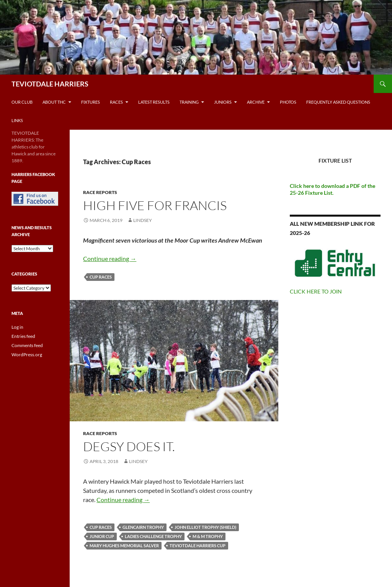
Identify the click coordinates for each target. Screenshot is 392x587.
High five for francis (155, 205)
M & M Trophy (208, 536)
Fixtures (91, 102)
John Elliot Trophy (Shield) (205, 527)
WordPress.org (27, 355)
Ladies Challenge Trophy (153, 536)
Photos (288, 102)
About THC (54, 102)
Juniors (223, 102)
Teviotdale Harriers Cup (198, 545)
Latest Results (154, 102)
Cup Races (101, 277)
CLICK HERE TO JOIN (316, 291)
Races (116, 102)
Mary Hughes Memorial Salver (124, 545)
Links (17, 120)
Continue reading (110, 258)
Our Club (22, 102)
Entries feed (23, 336)
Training (189, 102)
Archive (256, 102)
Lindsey (143, 220)
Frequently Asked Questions (338, 102)
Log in (17, 327)
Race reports (100, 192)
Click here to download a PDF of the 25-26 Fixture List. (332, 189)
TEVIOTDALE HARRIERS (50, 84)
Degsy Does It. (129, 446)
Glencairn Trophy (143, 527)
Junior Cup (102, 536)
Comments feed (27, 345)
